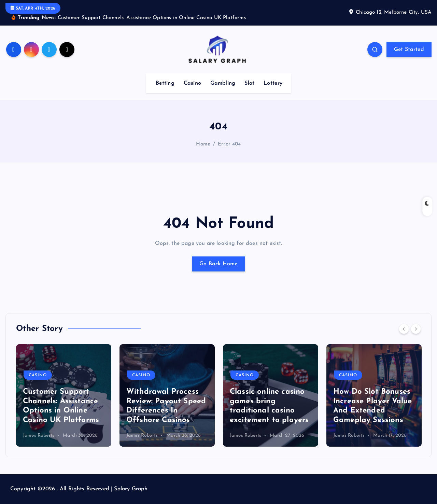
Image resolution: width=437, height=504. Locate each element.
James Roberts (39, 436)
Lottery (273, 83)
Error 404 (229, 144)
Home (203, 144)
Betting (165, 83)
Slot (249, 83)
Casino (192, 83)
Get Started (409, 50)
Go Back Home (218, 264)
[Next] (416, 329)
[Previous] (404, 329)
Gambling (223, 83)
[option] (64, 395)
